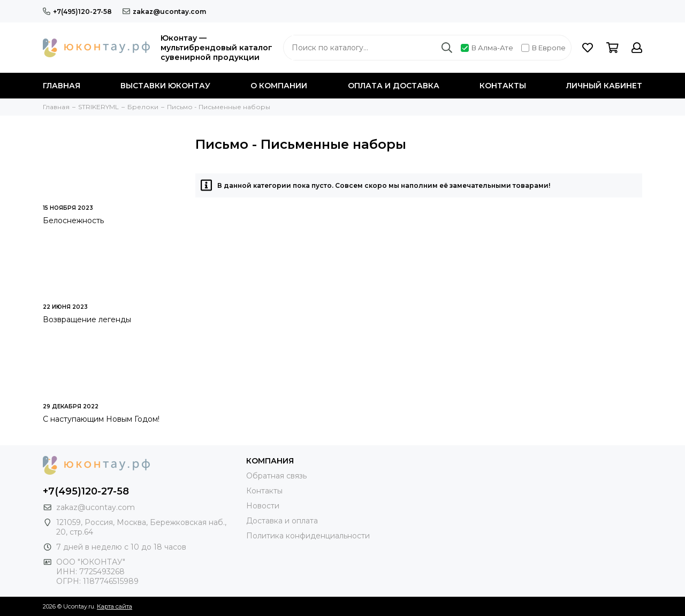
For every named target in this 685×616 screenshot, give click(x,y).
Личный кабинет (604, 86)
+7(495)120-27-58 (77, 12)
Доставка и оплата (282, 521)
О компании (279, 86)
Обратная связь (276, 476)
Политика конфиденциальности (308, 536)
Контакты (503, 86)
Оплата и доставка (394, 86)
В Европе (543, 48)
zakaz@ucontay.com (164, 12)
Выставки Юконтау (165, 86)
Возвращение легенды (87, 320)
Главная (62, 86)
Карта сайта (115, 606)
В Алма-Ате (487, 48)
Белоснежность (73, 220)
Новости (263, 506)
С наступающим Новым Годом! (101, 419)
